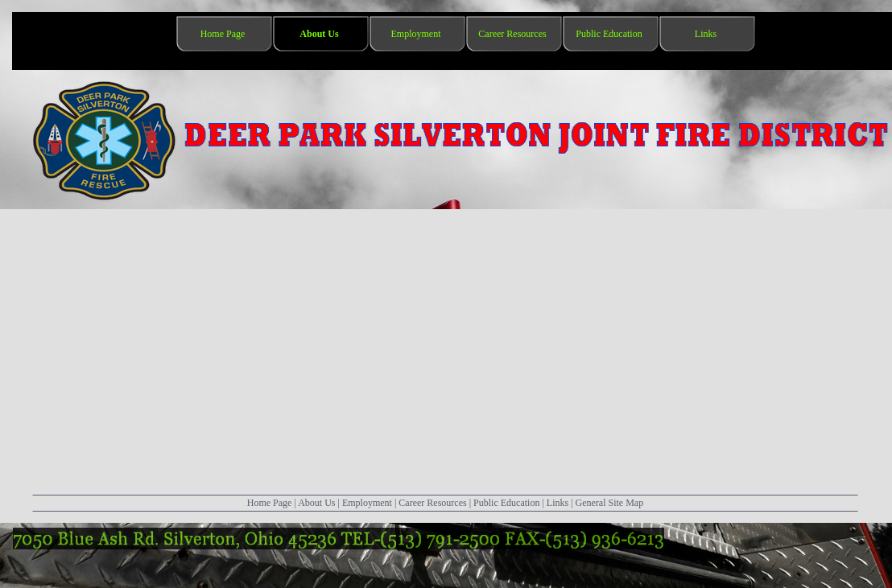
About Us (316, 503)
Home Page (270, 503)
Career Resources (432, 503)
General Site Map (610, 503)
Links (557, 503)
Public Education (506, 503)
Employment (367, 503)
